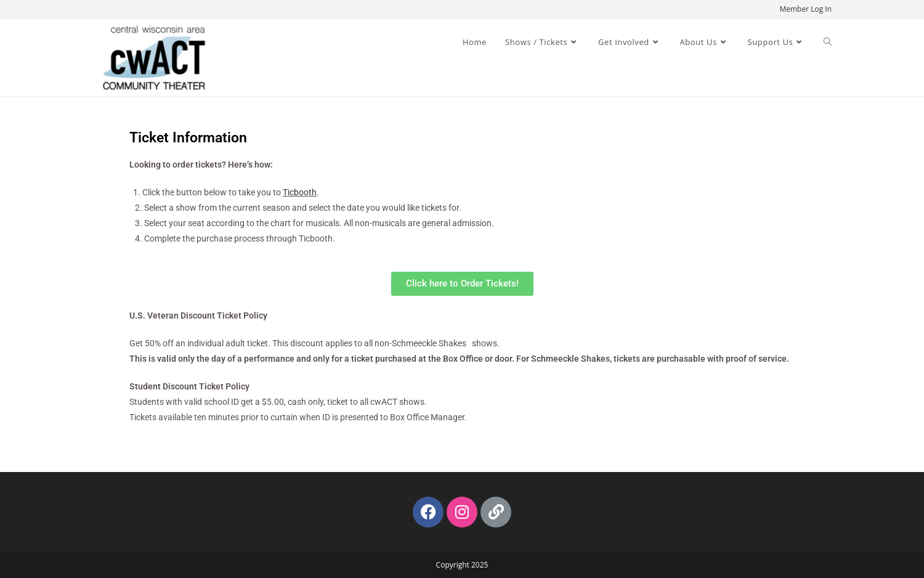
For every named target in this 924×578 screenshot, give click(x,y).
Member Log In (805, 9)
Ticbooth (300, 192)
